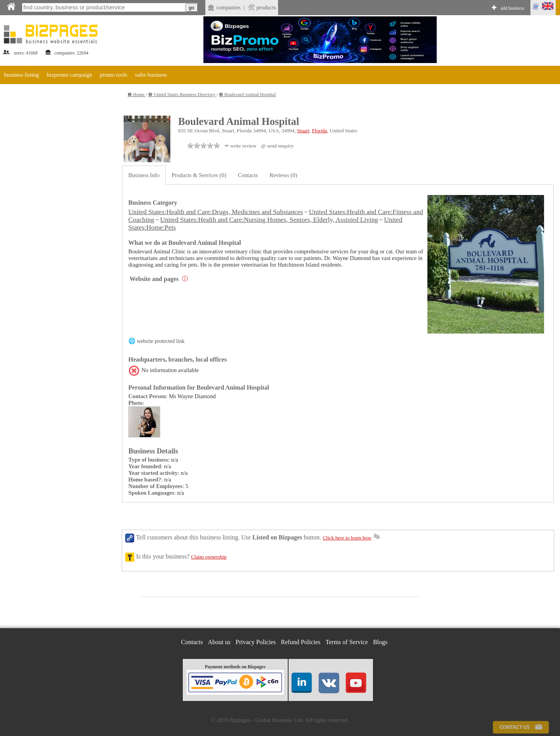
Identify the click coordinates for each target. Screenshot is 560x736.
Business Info (144, 175)
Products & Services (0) (199, 175)
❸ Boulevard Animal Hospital (247, 95)
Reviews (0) (283, 175)
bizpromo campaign (69, 75)
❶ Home (136, 95)
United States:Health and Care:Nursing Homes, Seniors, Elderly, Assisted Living (269, 220)
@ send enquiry (277, 146)
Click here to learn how (347, 538)
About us (219, 642)
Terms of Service (347, 642)
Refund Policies (301, 642)
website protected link (161, 341)
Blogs (380, 642)
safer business (151, 75)
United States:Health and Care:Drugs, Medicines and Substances (216, 212)
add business (512, 8)
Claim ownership (209, 557)
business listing (21, 75)
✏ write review (241, 146)
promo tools (114, 75)
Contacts (248, 175)
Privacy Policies (256, 642)
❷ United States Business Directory (182, 95)
